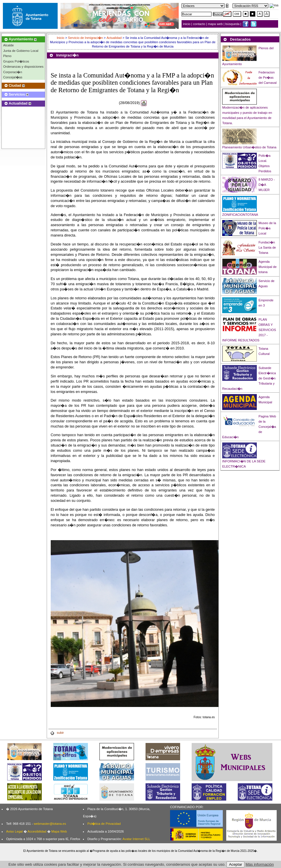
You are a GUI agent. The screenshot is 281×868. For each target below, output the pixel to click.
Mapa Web (59, 831)
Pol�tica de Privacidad (104, 824)
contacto (199, 24)
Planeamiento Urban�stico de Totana (249, 147)
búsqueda (233, 24)
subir (57, 733)
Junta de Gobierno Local (21, 51)
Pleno (7, 56)
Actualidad (114, 38)
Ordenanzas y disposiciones (23, 67)
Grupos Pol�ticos (16, 61)
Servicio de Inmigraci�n (85, 38)
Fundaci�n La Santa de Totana (267, 247)
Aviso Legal (14, 831)
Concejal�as (13, 77)
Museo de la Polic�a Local (267, 228)
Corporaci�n (13, 72)
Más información (260, 864)
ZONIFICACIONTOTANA (240, 215)
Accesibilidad (37, 831)
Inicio (61, 38)
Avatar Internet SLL (136, 839)
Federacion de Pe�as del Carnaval (268, 77)
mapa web (216, 24)
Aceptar (235, 864)
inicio (187, 24)
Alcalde (9, 45)
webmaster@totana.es (50, 824)
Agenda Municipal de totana (268, 267)
